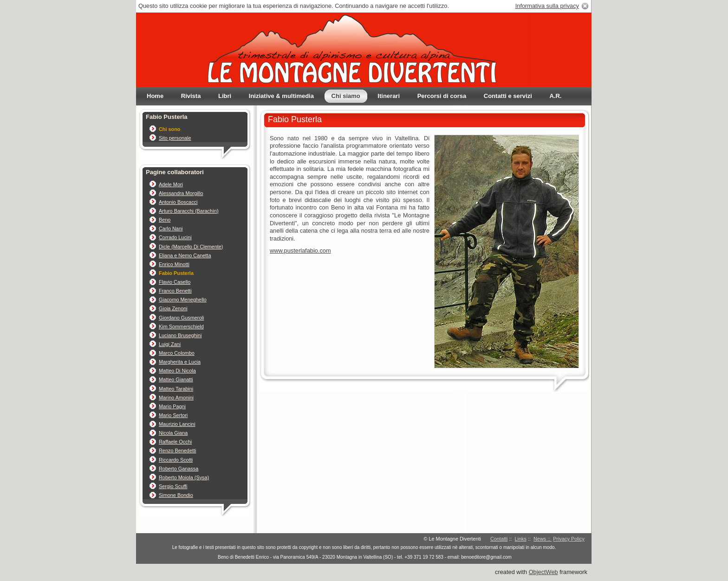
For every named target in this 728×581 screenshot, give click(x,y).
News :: (543, 539)
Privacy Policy (569, 539)
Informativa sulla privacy (547, 6)
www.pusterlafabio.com (300, 251)
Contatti (499, 539)
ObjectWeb (543, 572)
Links (521, 539)
